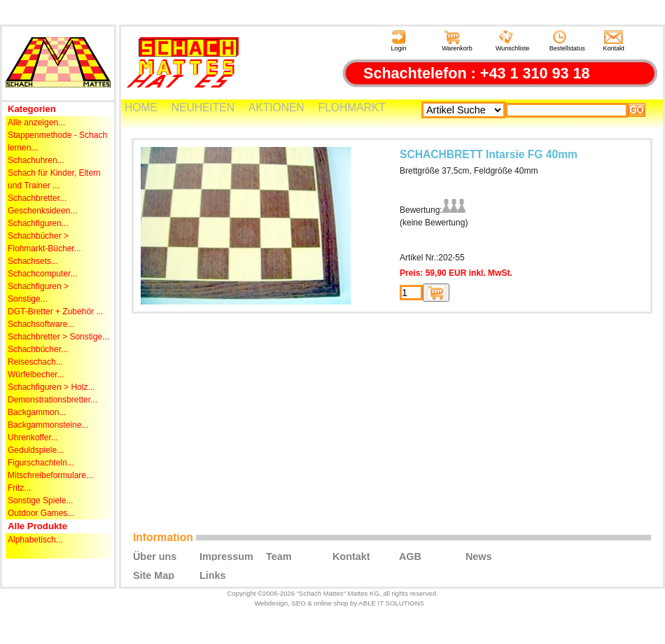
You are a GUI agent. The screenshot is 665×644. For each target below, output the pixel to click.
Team (279, 556)
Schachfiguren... (38, 223)
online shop (331, 603)
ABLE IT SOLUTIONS (391, 603)
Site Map (154, 575)
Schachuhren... (36, 160)
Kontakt (614, 41)
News (479, 556)
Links (213, 575)
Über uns (155, 556)
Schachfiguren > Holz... (51, 387)
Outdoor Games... (41, 513)
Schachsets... (33, 261)
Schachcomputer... (42, 274)
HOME (141, 107)
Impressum (226, 556)
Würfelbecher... (36, 374)
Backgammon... (37, 412)
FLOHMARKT (352, 107)
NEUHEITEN (203, 107)
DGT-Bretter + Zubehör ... (55, 311)
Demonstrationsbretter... (52, 400)
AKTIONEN (276, 107)
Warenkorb (457, 41)
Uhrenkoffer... (33, 437)
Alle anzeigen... (36, 122)
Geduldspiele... (36, 450)
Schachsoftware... (41, 324)
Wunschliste (512, 41)
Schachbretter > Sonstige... (58, 337)
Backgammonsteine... (48, 425)
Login (398, 41)
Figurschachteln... (41, 463)
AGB (410, 556)
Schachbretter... (37, 198)
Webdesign (271, 603)
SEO (298, 603)
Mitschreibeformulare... (50, 475)
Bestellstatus (567, 41)
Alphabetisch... (35, 540)
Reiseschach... (35, 362)
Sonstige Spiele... (40, 500)
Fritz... (19, 488)
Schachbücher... (38, 349)
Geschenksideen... (42, 211)
